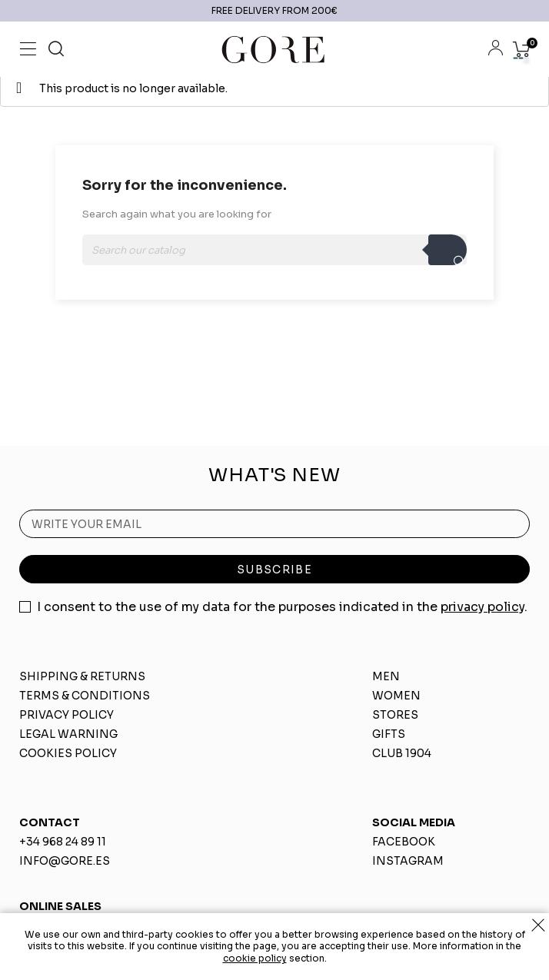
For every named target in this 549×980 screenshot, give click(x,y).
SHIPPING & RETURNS (82, 676)
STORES (395, 715)
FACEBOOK (404, 842)
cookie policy (255, 958)
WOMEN (396, 696)
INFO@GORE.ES (65, 861)
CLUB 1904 (402, 753)
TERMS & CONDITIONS (85, 696)
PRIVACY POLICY (67, 715)
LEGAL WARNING (68, 734)
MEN (386, 676)
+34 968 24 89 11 (63, 842)
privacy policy (482, 607)
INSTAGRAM (408, 861)
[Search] (274, 250)
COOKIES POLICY (68, 753)
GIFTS (389, 734)
